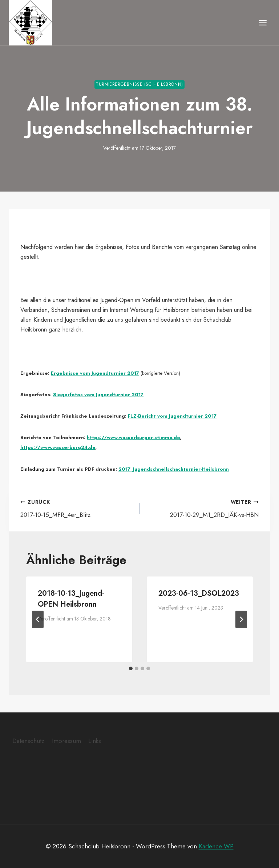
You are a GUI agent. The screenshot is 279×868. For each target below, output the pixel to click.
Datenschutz (28, 740)
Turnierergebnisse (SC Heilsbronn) (139, 84)
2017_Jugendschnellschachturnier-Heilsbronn (174, 469)
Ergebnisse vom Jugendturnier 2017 (95, 373)
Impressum (66, 740)
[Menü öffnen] (263, 23)
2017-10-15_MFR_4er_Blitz (77, 508)
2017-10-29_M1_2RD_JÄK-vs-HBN (202, 508)
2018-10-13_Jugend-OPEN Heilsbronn (71, 598)
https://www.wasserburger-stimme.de (133, 437)
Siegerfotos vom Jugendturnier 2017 (98, 394)
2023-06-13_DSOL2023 (199, 593)
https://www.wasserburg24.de (58, 447)
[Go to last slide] (38, 619)
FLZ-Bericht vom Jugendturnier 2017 (172, 416)
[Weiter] (241, 619)
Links (95, 740)
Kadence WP (216, 846)
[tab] (131, 668)
